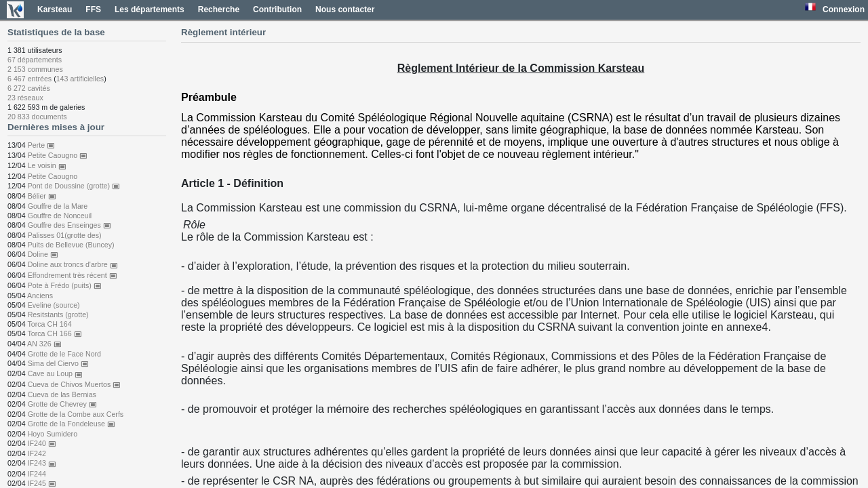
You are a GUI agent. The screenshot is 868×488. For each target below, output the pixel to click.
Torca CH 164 (49, 324)
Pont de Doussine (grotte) (74, 186)
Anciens (40, 296)
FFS (93, 9)
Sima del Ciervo (58, 363)
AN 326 (44, 344)
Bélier (42, 196)
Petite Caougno (58, 155)
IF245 (42, 483)
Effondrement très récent (73, 275)
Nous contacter (345, 9)
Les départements (150, 9)
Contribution (277, 9)
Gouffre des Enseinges (70, 225)
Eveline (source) (54, 305)
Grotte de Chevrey (62, 404)
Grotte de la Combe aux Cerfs (76, 414)
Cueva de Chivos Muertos (75, 384)
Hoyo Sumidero (53, 434)
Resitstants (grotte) (58, 314)
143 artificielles (80, 79)
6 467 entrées (29, 79)
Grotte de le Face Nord (64, 354)
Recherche (219, 9)
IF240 (42, 443)
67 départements (35, 60)
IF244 (37, 474)
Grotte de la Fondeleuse (72, 424)
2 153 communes (35, 69)
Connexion (844, 9)
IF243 (42, 463)
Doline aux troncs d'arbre (73, 264)
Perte (41, 145)
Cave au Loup (55, 373)
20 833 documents (37, 117)
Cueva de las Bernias (62, 394)
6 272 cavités (29, 88)
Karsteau (55, 9)
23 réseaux (25, 98)
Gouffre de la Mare (58, 206)
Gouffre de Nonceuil (60, 216)
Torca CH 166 (54, 333)
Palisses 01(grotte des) (65, 235)
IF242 (37, 453)
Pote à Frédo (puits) (65, 285)
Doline (43, 254)
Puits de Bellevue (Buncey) (71, 245)
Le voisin (47, 165)
